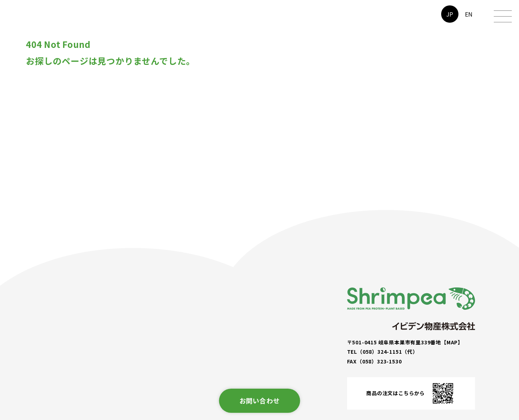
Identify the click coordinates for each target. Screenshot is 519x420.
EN (469, 14)
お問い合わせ (260, 401)
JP (450, 14)
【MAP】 (452, 342)
